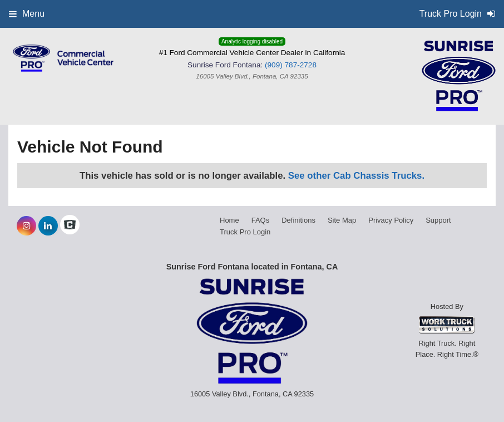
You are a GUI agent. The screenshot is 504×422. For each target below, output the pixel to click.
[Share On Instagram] (26, 226)
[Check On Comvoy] (70, 226)
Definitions (298, 220)
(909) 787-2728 (291, 65)
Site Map (342, 220)
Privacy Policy (391, 220)
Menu (27, 14)
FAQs (261, 220)
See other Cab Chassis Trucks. (356, 176)
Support (438, 220)
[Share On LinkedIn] (48, 226)
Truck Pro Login (245, 232)
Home (229, 220)
